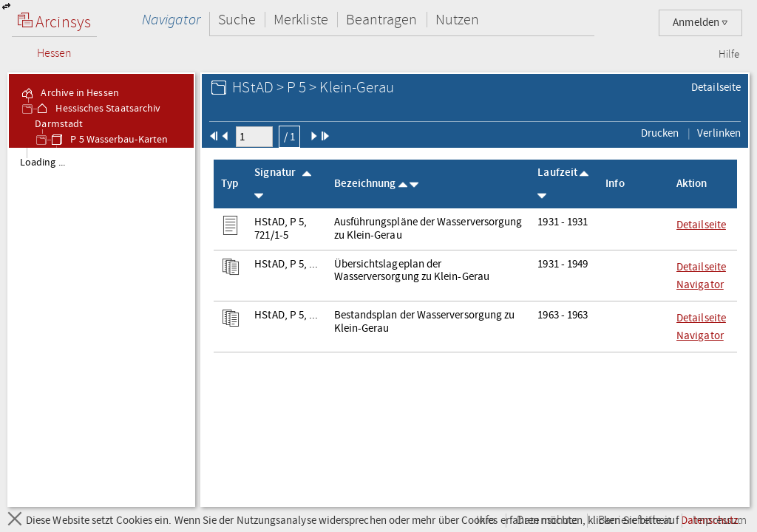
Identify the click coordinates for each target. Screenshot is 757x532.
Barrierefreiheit (635, 521)
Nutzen (457, 20)
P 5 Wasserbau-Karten (109, 140)
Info (486, 521)
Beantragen (382, 20)
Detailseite (716, 87)
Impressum (720, 521)
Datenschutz (547, 521)
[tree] (101, 327)
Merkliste (301, 20)
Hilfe (729, 55)
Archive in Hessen (69, 93)
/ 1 (289, 137)
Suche (237, 20)
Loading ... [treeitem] (43, 163)
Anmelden (700, 23)
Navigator (171, 20)
